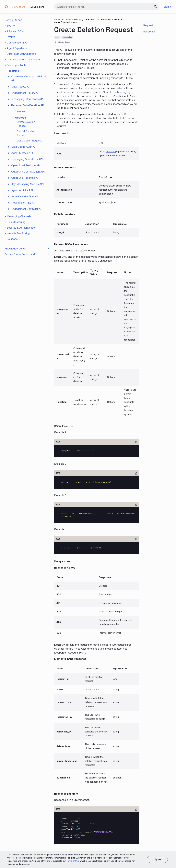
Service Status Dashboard (27, 254)
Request (148, 25)
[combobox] (107, 7)
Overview (20, 111)
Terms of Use (73, 861)
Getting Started (13, 20)
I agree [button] (157, 859)
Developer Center (63, 19)
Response (149, 32)
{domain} (111, 151)
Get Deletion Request (29, 141)
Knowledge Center (27, 249)
